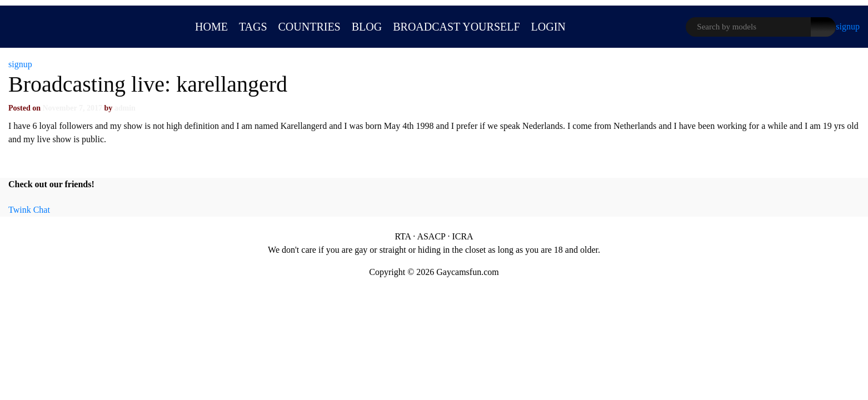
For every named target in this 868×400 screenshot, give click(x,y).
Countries (310, 27)
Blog (367, 27)
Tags (253, 27)
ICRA (462, 236)
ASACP (431, 236)
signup (848, 26)
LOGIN (548, 27)
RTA (403, 236)
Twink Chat (29, 210)
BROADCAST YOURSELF (456, 27)
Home (211, 27)
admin (125, 108)
